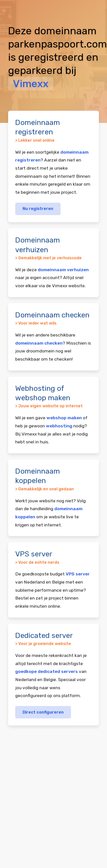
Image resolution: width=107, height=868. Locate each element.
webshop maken (64, 418)
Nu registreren (38, 209)
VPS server (78, 574)
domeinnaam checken (39, 343)
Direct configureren (43, 712)
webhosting (59, 426)
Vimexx (31, 84)
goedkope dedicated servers (47, 671)
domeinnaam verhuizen (63, 270)
